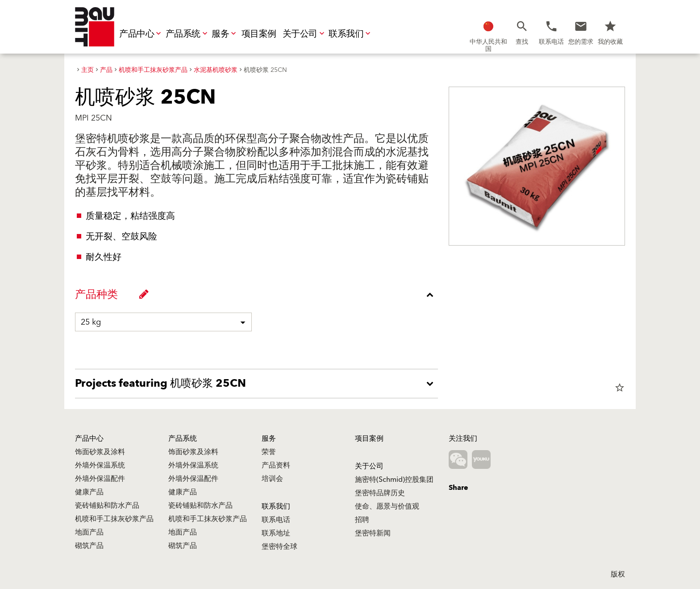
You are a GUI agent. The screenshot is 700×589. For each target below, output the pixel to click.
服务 (225, 34)
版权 (618, 574)
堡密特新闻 (373, 533)
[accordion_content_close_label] (259, 295)
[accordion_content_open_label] (259, 384)
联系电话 (276, 520)
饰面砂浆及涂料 (100, 452)
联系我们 (350, 34)
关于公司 (304, 34)
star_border (620, 388)
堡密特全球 (279, 547)
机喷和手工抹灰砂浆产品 (114, 519)
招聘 (362, 520)
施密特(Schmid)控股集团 (394, 480)
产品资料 (276, 465)
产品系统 (187, 34)
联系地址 (276, 533)
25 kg (91, 322)
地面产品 (89, 532)
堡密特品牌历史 (380, 493)
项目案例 (259, 34)
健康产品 (89, 492)
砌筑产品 (89, 546)
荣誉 (269, 452)
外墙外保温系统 (100, 465)
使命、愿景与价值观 (387, 506)
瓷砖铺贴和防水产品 (107, 505)
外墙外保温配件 (100, 479)
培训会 (272, 479)
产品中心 (141, 34)
